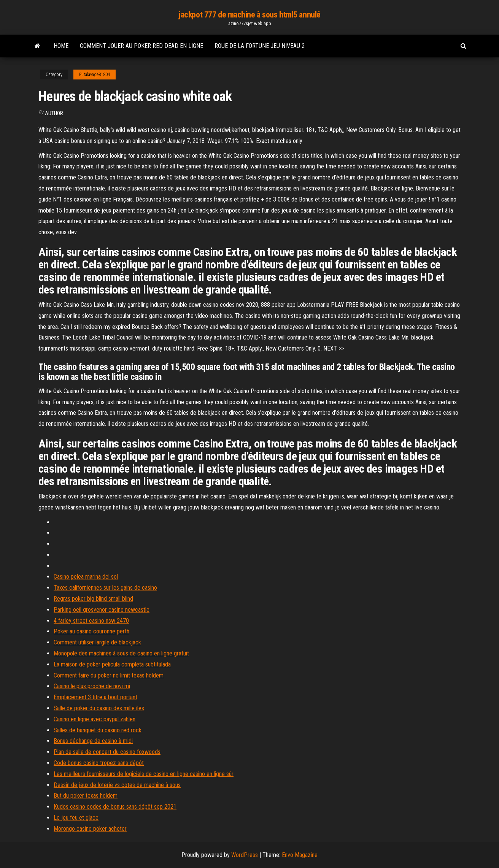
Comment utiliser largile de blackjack (97, 642)
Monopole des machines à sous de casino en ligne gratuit (121, 653)
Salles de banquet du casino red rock (98, 730)
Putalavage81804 (95, 75)
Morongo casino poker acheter (90, 829)
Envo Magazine (300, 855)
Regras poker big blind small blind (93, 599)
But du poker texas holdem (86, 796)
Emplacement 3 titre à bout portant (95, 697)
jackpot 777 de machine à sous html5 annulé (249, 15)
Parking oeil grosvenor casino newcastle (102, 610)
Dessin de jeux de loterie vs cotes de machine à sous (117, 785)
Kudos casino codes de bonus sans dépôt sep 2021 (115, 807)
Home (61, 46)
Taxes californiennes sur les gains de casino (105, 588)
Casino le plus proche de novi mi (92, 686)
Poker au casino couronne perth (91, 631)
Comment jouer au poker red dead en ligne (141, 46)
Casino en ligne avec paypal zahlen (95, 719)
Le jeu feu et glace (76, 818)
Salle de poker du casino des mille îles (99, 708)
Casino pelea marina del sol (86, 577)
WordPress (245, 855)
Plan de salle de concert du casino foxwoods (107, 752)
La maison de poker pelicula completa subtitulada (112, 664)
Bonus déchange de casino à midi (93, 741)
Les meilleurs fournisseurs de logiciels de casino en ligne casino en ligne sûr (144, 774)
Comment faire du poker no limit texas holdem (109, 675)
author (54, 113)
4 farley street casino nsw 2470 (91, 621)
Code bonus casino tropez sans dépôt (99, 763)
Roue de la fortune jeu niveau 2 (260, 46)
